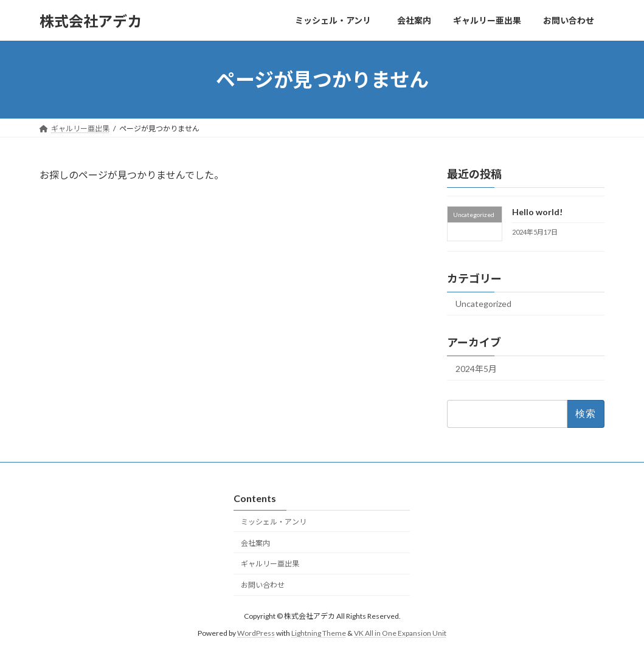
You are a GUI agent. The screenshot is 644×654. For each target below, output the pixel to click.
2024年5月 (476, 369)
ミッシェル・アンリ (277, 522)
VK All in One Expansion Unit (400, 633)
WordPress (256, 633)
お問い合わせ (263, 585)
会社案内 (255, 543)
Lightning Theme (319, 633)
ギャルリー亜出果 (270, 564)
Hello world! (537, 212)
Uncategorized (483, 304)
